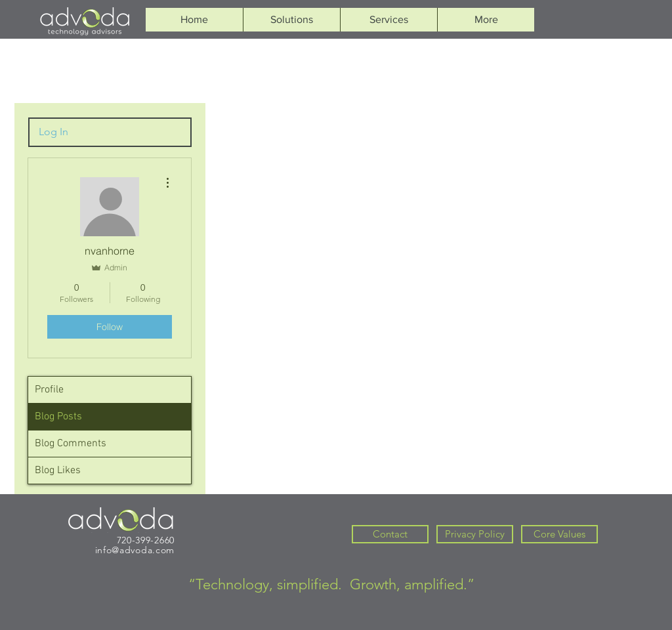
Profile (49, 390)
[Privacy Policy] (475, 534)
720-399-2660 (146, 540)
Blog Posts (58, 417)
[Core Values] (559, 534)
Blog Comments (71, 444)
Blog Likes (58, 471)
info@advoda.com (135, 550)
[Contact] (390, 534)
